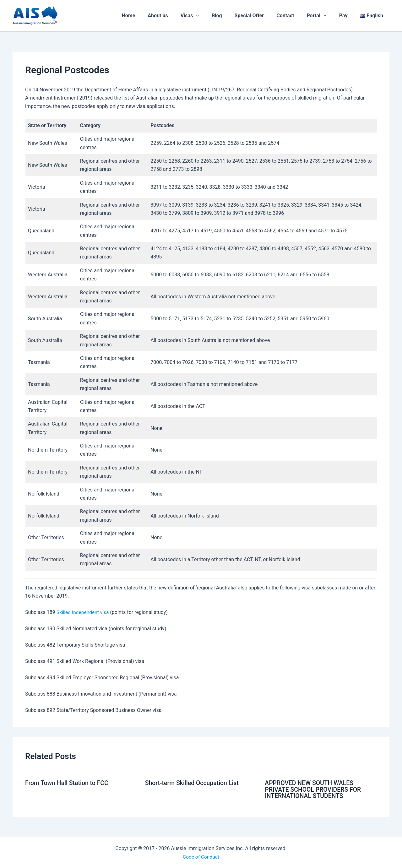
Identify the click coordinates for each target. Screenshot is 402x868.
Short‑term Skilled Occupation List (193, 783)
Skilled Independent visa (84, 612)
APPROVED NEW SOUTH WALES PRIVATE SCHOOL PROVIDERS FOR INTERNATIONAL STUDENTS (314, 789)
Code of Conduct (201, 856)
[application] (212, 16)
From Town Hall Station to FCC (68, 783)
